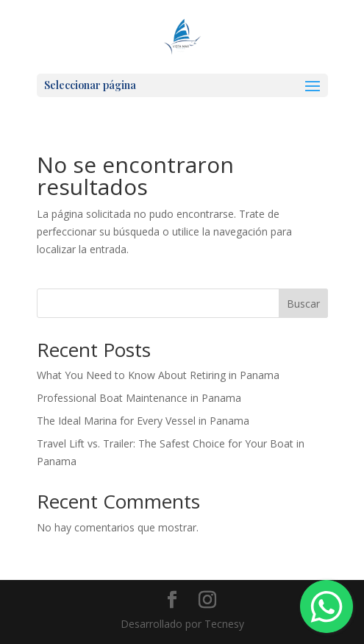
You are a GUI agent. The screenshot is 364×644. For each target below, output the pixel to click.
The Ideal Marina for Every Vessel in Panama (143, 421)
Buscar (303, 304)
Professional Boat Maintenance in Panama (139, 398)
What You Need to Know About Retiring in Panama (158, 375)
